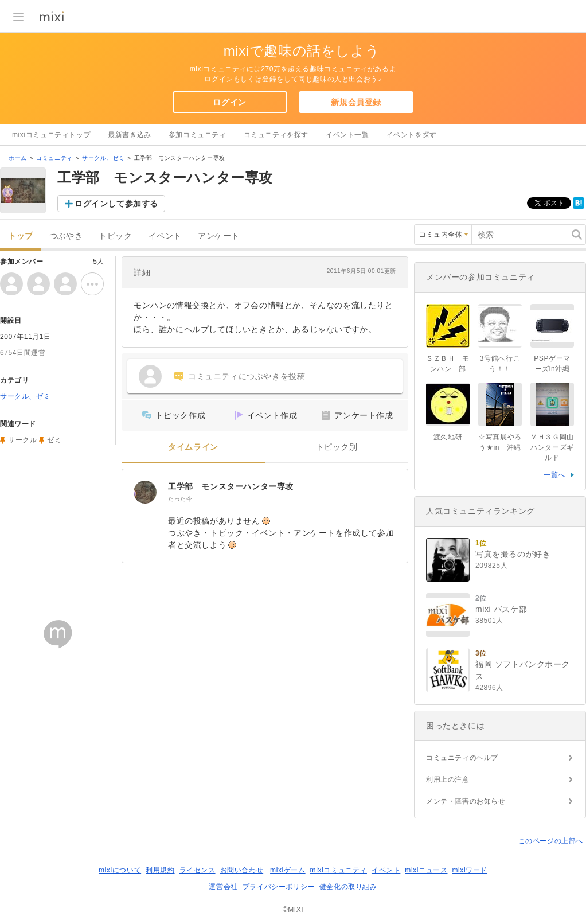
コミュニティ (54, 158)
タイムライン (193, 447)
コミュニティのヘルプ (462, 758)
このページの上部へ (551, 841)
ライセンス (198, 870)
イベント (165, 236)
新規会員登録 (356, 102)
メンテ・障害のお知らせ (466, 801)
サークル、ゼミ (103, 158)
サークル (22, 440)
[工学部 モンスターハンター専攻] (145, 492)
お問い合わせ (242, 870)
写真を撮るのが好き (513, 554)
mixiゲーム (288, 870)
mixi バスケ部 (501, 609)
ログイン (229, 102)
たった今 (180, 499)
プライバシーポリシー (279, 887)
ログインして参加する (116, 204)
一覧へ (554, 475)
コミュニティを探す (276, 135)
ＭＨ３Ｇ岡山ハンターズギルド (552, 447)
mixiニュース (426, 870)
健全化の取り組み (348, 887)
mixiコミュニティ (339, 870)
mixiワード (470, 870)
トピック (115, 236)
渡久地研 (448, 437)
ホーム (18, 158)
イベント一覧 (347, 135)
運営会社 (223, 887)
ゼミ (54, 440)
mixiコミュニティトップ (51, 135)
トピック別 (337, 447)
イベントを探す (412, 135)
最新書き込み (130, 135)
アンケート (219, 236)
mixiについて (120, 870)
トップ (21, 236)
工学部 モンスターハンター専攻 (231, 486)
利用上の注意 (448, 779)
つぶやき (66, 236)
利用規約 (160, 870)
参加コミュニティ (198, 135)
